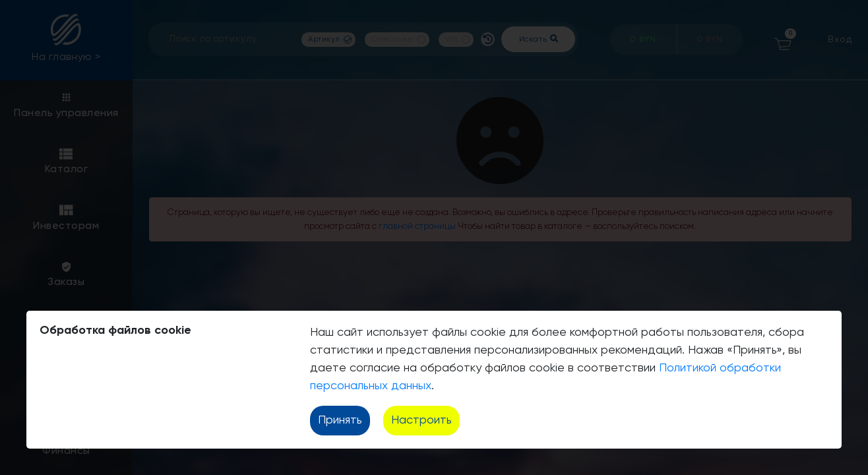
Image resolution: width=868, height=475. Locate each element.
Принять (340, 420)
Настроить (421, 420)
